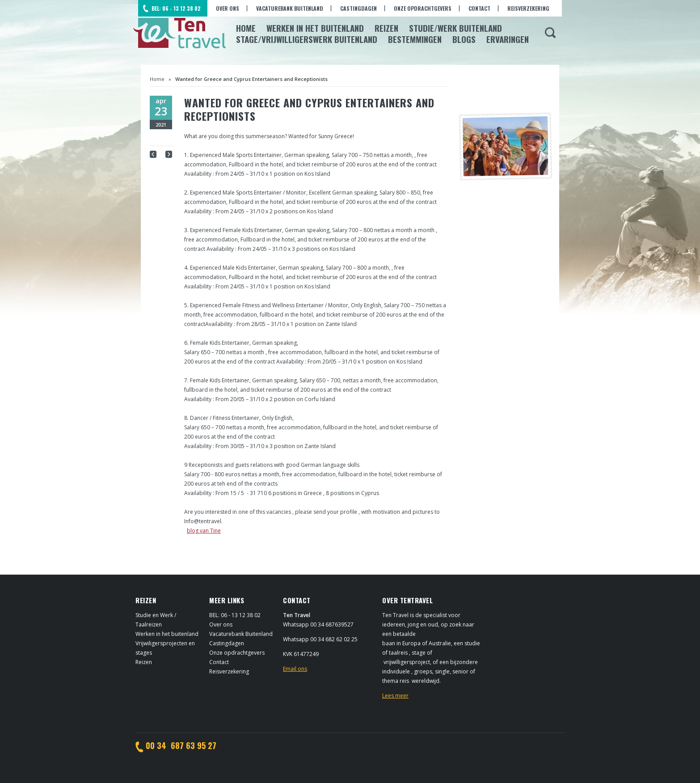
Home (246, 28)
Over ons (228, 8)
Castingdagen (358, 8)
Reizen (386, 28)
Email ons (295, 669)
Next (169, 154)
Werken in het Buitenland (315, 28)
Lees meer (395, 696)
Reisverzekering (528, 8)
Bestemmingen (415, 39)
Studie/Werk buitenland (455, 28)
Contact (479, 8)
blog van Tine (204, 531)
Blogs (464, 39)
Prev (153, 154)
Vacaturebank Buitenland (290, 8)
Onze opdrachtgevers (423, 8)
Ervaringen (508, 39)
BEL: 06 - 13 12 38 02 (176, 8)
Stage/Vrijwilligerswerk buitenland (307, 39)
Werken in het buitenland (167, 634)
